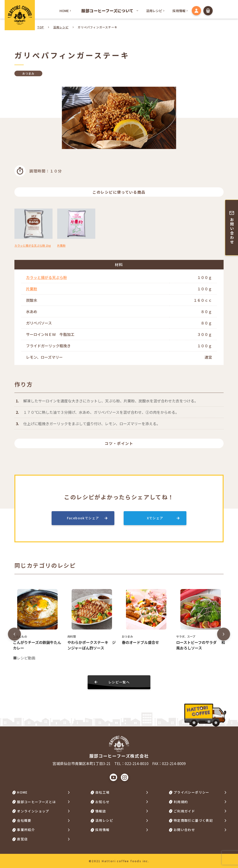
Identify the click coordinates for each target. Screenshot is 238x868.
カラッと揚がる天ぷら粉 (46, 277)
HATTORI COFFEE (20, 15)
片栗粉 (32, 289)
